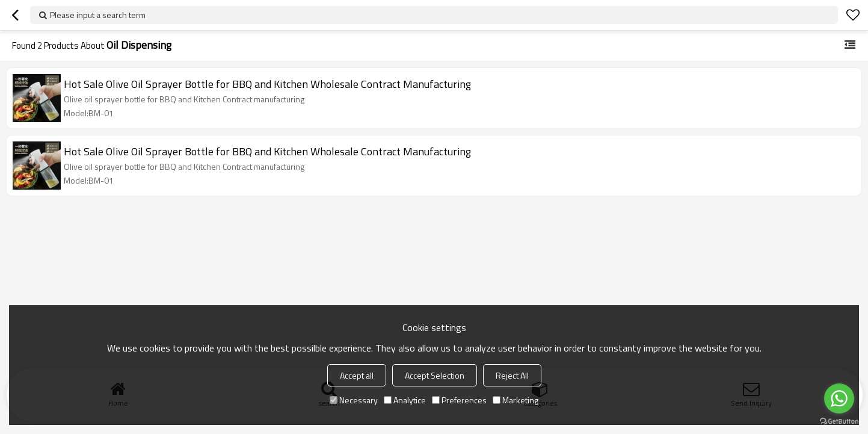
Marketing (516, 400)
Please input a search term (98, 15)
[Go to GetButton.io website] (839, 422)
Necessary (354, 400)
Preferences (459, 400)
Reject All (512, 375)
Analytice (405, 400)
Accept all (357, 375)
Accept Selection (435, 375)
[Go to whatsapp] (839, 398)
